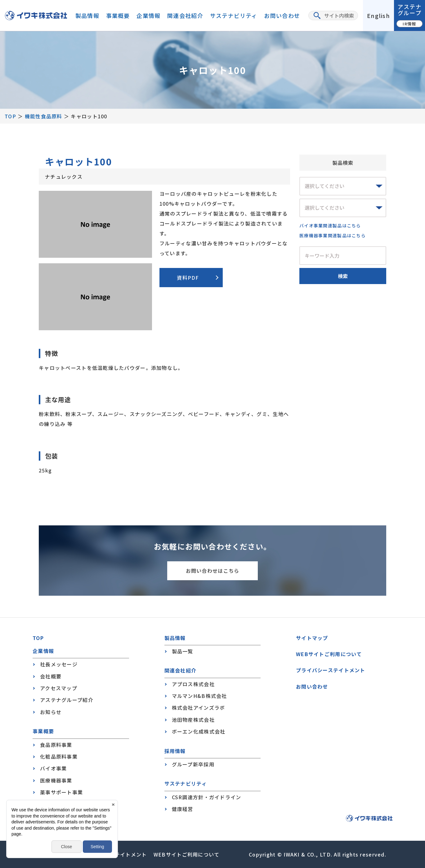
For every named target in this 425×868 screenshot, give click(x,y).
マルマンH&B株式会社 (199, 696)
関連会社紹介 (185, 15)
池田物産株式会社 (193, 720)
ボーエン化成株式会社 (199, 731)
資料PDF (188, 278)
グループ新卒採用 (193, 764)
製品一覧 (183, 651)
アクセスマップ (59, 688)
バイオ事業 (53, 768)
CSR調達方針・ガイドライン (207, 797)
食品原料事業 (56, 745)
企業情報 (148, 15)
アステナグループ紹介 (67, 700)
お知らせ (51, 712)
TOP (10, 116)
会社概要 (51, 676)
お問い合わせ (282, 15)
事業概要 (118, 15)
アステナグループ (409, 15)
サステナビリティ (234, 15)
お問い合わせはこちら (213, 571)
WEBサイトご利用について (329, 654)
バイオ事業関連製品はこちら (330, 226)
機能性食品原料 (44, 116)
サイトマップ (312, 638)
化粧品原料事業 (59, 756)
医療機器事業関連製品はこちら (333, 235)
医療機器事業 (56, 780)
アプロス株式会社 (193, 684)
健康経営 (183, 809)
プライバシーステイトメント (331, 670)
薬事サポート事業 (61, 792)
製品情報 (87, 15)
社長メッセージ (59, 664)
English (378, 15)
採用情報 (175, 751)
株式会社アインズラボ (199, 708)
